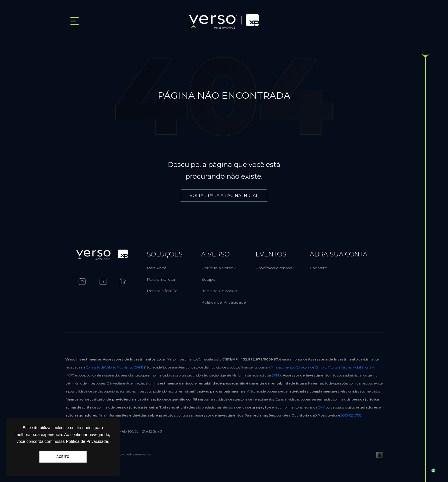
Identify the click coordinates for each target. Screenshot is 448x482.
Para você (157, 268)
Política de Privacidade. (88, 441)
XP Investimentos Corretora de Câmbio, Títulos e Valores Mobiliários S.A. (322, 367)
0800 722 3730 (351, 415)
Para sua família (162, 291)
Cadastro (319, 268)
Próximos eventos (274, 268)
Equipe (208, 279)
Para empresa (161, 279)
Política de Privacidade (224, 302)
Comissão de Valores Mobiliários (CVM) (115, 367)
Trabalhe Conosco (219, 291)
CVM (275, 375)
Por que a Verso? (218, 268)
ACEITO (63, 457)
